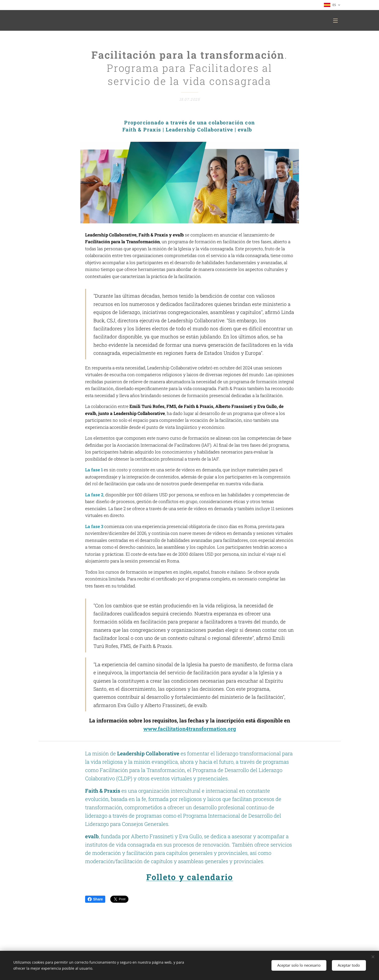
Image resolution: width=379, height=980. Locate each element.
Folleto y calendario (189, 877)
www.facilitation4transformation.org (190, 729)
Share (95, 899)
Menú (335, 21)
